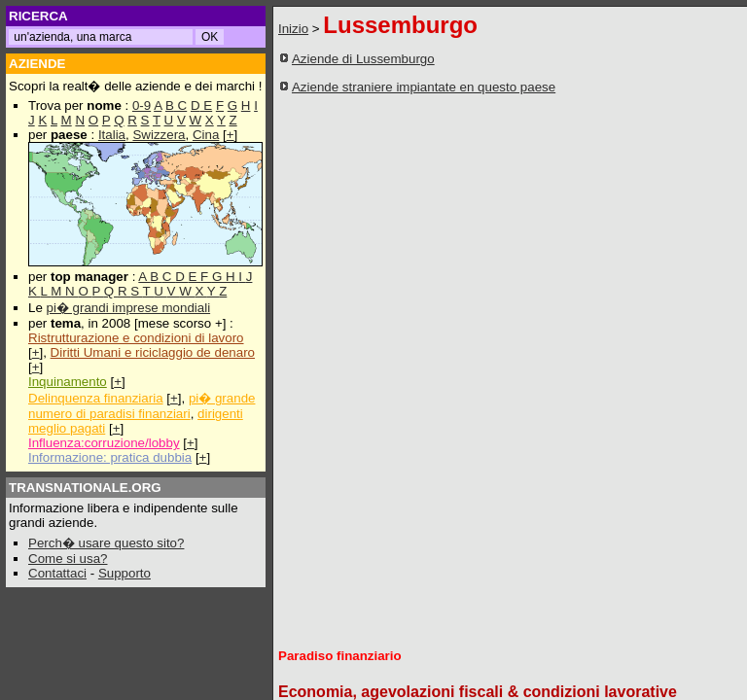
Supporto (124, 573)
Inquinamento (68, 382)
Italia (112, 135)
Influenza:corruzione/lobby (104, 443)
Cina (206, 135)
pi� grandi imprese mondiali (129, 308)
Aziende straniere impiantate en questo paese (424, 87)
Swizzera (159, 135)
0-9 (142, 105)
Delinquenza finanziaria (96, 398)
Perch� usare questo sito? (106, 543)
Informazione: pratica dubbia (110, 457)
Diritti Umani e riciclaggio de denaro (153, 352)
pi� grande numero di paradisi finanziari (142, 406)
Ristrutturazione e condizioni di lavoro (136, 338)
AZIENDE (37, 64)
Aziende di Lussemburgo (363, 59)
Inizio (293, 29)
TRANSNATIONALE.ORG (85, 488)
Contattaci (57, 573)
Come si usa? (68, 559)
